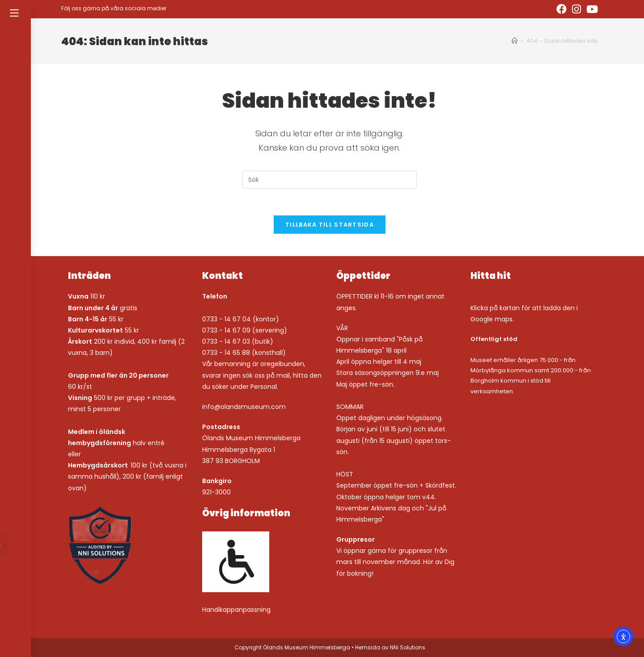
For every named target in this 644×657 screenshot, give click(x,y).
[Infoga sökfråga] (330, 180)
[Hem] (515, 41)
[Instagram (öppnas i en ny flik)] (576, 9)
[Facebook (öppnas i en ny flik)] (561, 9)
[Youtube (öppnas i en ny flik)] (591, 9)
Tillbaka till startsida (330, 225)
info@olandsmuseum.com (244, 407)
